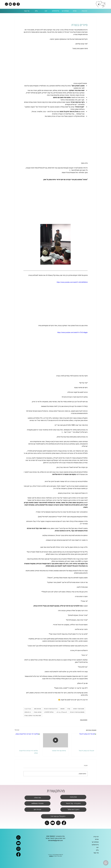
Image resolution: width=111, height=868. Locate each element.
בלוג (97, 850)
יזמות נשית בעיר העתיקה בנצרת (33, 715)
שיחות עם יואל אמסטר (59, 751)
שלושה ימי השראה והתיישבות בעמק (29, 752)
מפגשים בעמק (84, 720)
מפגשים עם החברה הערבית (77, 712)
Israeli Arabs (28, 709)
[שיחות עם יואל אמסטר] (56, 740)
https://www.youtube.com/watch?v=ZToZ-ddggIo (72, 332)
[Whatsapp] (6, 4)
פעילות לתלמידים (49, 712)
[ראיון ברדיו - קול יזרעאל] (73, 803)
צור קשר (96, 853)
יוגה (97, 847)
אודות (97, 839)
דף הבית (96, 837)
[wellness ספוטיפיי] (37, 803)
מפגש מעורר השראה (79, 709)
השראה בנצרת (38, 712)
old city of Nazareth (62, 712)
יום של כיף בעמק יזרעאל (86, 751)
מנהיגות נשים (38, 709)
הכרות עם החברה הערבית (51, 709)
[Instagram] (14, 4)
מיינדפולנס (95, 845)
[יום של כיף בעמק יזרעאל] (84, 740)
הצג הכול (17, 730)
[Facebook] (18, 4)
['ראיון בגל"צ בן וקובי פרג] (58, 816)
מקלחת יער (95, 842)
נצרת (69, 709)
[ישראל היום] (37, 810)
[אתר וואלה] (38, 798)
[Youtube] (10, 4)
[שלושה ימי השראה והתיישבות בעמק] (27, 740)
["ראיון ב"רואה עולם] (73, 810)
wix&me (51, 856)
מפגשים (62, 709)
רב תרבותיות (28, 712)
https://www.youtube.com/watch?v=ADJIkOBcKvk (72, 282)
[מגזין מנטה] (73, 797)
